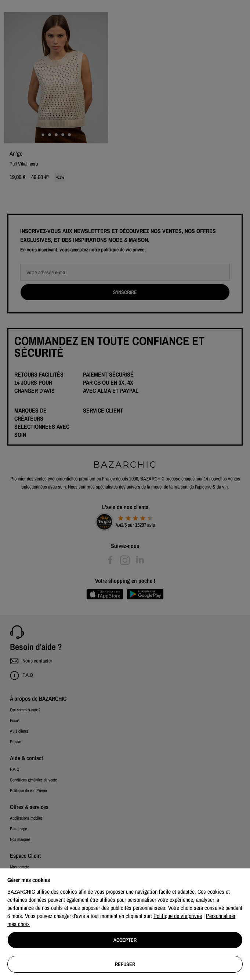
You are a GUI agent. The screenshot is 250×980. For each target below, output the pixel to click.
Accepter (125, 940)
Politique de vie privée (178, 916)
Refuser (125, 964)
